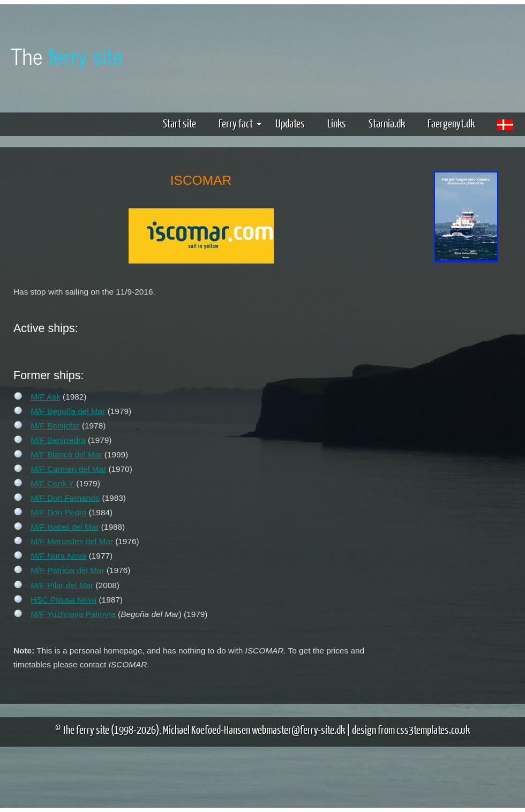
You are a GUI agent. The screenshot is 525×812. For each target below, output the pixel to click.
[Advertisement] (466, 306)
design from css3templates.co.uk (411, 729)
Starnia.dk (387, 123)
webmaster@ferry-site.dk (298, 729)
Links (337, 123)
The (67, 55)
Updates (290, 123)
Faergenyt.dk (451, 123)
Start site (179, 123)
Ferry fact (240, 123)
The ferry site (86, 729)
